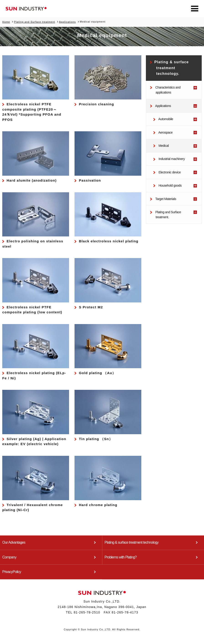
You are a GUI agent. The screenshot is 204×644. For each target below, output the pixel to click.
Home (6, 22)
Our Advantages (14, 542)
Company (9, 556)
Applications (67, 22)
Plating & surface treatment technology (132, 542)
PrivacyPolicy (12, 571)
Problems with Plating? (121, 556)
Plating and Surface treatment (34, 22)
